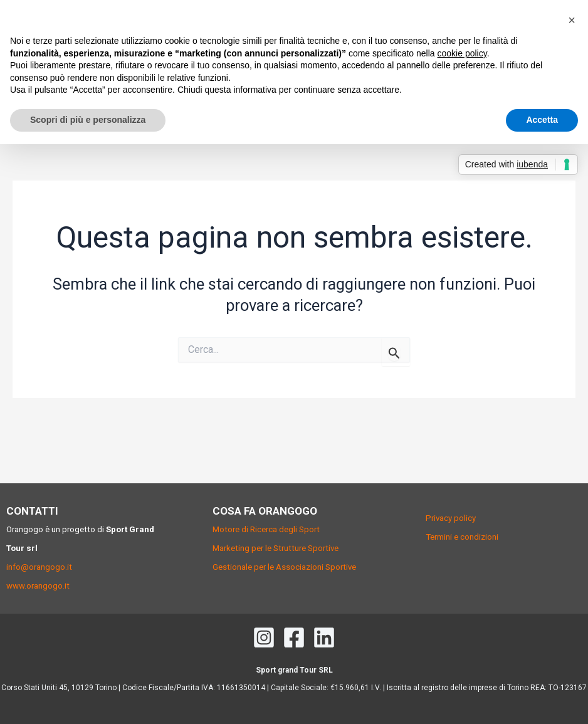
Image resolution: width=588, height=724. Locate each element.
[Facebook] (294, 637)
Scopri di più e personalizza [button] (88, 120)
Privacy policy (451, 518)
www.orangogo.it (38, 586)
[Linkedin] (324, 637)
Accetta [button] (542, 120)
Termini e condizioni (462, 537)
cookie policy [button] (462, 53)
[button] (572, 20)
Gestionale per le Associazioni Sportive (284, 567)
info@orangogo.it (39, 567)
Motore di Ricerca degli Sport (266, 529)
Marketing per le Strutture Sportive (276, 548)
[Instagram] (264, 637)
